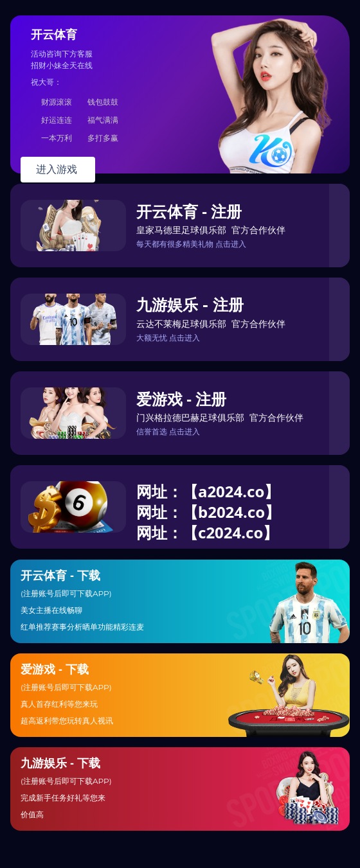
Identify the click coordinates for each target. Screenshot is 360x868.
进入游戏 (58, 169)
